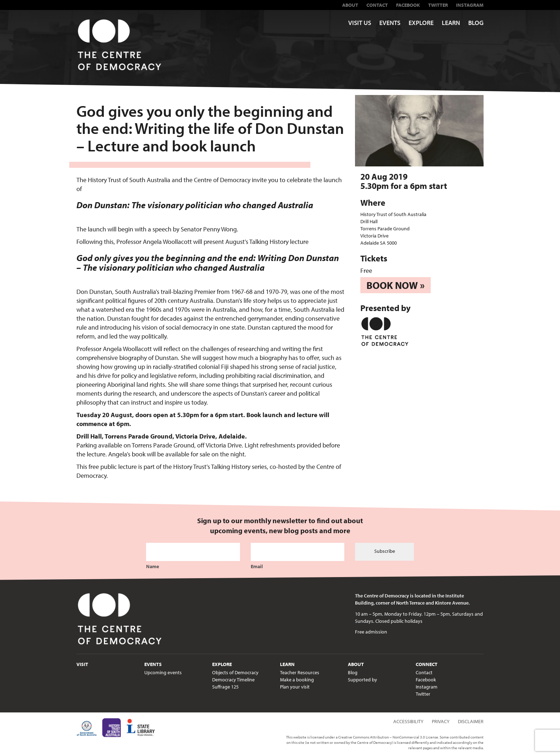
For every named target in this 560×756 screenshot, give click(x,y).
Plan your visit (295, 687)
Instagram (470, 5)
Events (390, 23)
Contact (377, 5)
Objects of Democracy (235, 672)
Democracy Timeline (233, 680)
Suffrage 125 (225, 687)
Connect (427, 664)
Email (257, 566)
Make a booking (297, 680)
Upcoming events (163, 672)
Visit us (360, 23)
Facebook (408, 5)
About (350, 5)
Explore (421, 23)
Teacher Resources (300, 672)
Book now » (396, 285)
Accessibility (408, 721)
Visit (82, 664)
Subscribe (385, 551)
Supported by (362, 680)
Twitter (438, 5)
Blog (476, 23)
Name (152, 566)
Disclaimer (471, 721)
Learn (451, 23)
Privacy (441, 721)
